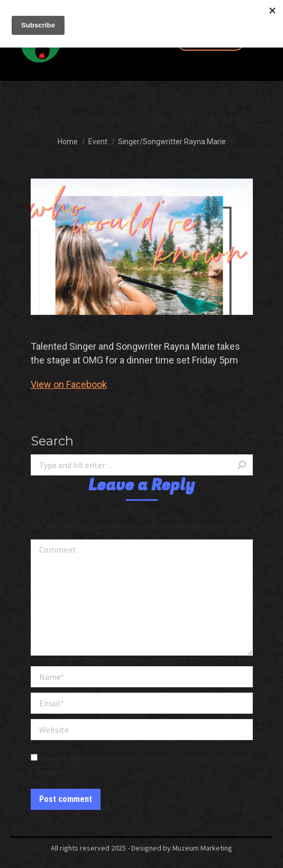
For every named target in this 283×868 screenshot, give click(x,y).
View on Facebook (69, 384)
